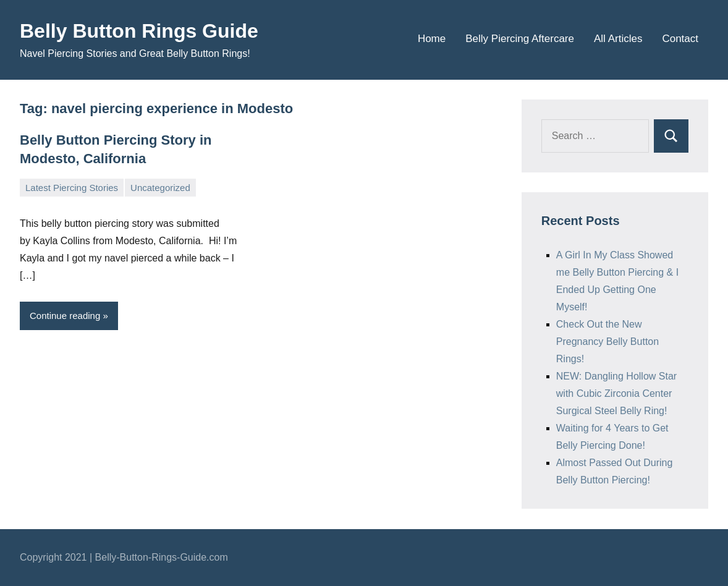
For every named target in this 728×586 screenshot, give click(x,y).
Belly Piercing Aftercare (520, 39)
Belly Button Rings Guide (139, 31)
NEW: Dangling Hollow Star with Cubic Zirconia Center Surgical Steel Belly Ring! (616, 393)
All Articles (618, 39)
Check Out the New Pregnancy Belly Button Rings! (607, 342)
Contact (680, 39)
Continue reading (65, 316)
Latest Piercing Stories (72, 188)
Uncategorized (160, 188)
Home (432, 39)
